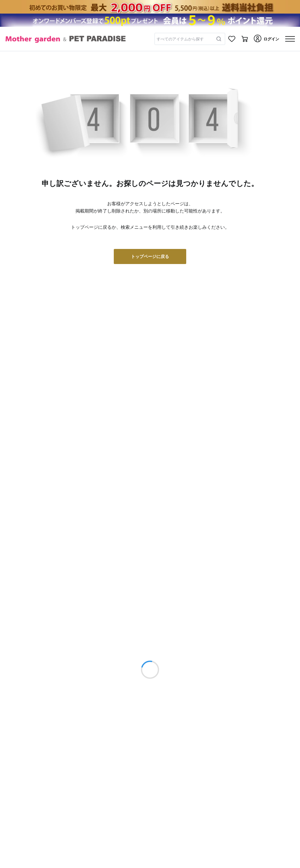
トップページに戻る (150, 256)
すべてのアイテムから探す (180, 39)
